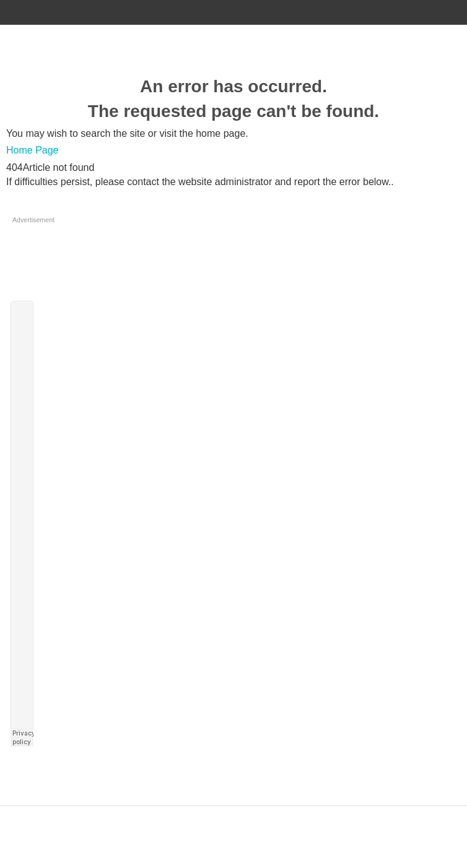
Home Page (33, 150)
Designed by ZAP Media (234, 813)
